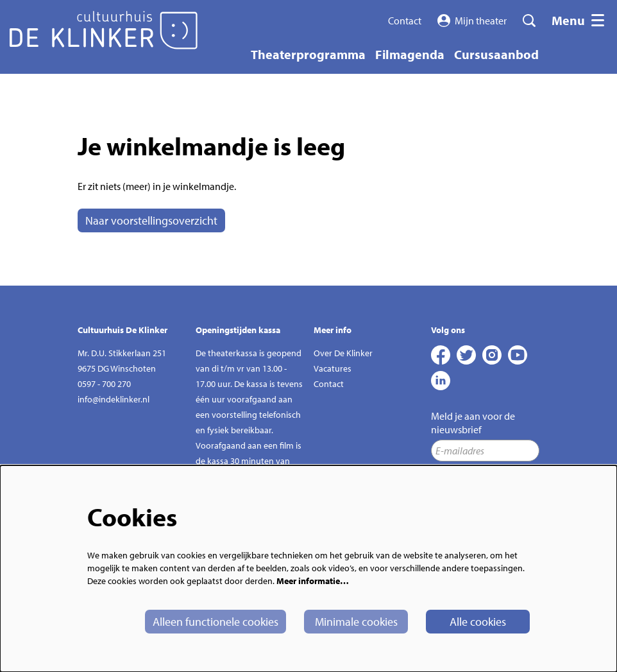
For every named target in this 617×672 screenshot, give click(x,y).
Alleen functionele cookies (216, 622)
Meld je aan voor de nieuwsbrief (473, 423)
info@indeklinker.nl (114, 399)
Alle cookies (478, 622)
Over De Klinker (343, 353)
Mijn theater (472, 21)
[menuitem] (308, 54)
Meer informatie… (313, 581)
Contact (405, 21)
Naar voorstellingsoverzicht (151, 220)
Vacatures (333, 368)
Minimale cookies (356, 622)
